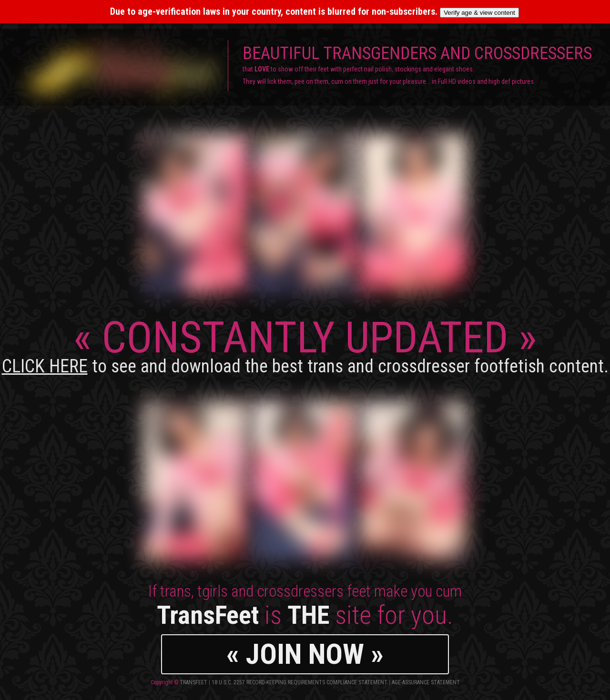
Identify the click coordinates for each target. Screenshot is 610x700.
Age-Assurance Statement (426, 682)
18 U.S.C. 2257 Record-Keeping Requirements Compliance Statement (300, 682)
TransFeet (193, 682)
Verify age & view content (479, 13)
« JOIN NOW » (305, 654)
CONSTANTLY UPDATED (305, 345)
